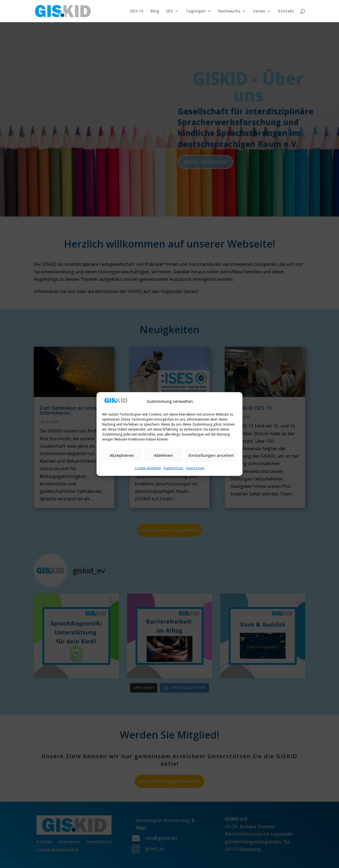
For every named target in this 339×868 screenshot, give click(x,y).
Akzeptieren (122, 455)
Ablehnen (163, 455)
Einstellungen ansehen (211, 455)
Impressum (195, 468)
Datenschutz (174, 468)
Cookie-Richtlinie (148, 468)
